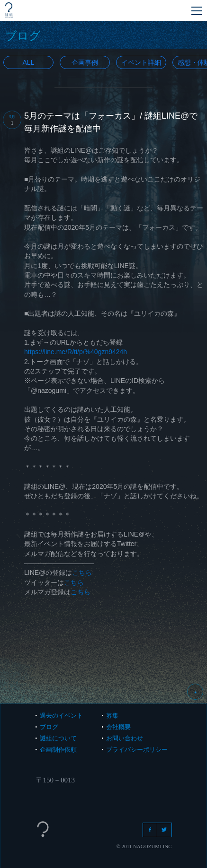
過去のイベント (61, 716)
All (29, 62)
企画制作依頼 (58, 750)
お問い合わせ (125, 738)
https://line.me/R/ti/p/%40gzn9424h (76, 352)
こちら (82, 573)
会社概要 (118, 727)
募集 (112, 716)
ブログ (49, 727)
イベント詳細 (141, 62)
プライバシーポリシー (137, 750)
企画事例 (85, 62)
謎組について (58, 738)
